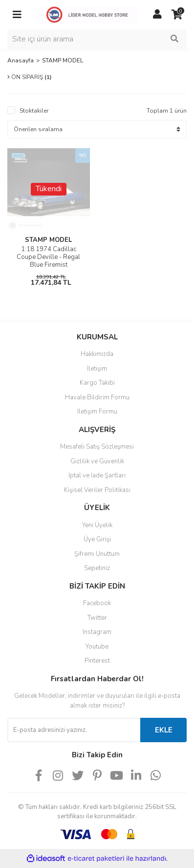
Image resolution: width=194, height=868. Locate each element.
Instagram (97, 632)
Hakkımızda (97, 354)
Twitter (97, 618)
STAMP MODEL (63, 60)
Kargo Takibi (97, 383)
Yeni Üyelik (97, 525)
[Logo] (87, 14)
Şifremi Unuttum (97, 554)
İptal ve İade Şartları (97, 475)
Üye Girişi (97, 539)
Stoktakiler (34, 111)
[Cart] (177, 15)
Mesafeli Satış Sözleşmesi (97, 447)
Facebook (97, 603)
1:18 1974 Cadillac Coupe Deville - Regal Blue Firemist (48, 257)
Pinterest (97, 661)
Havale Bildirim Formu (97, 397)
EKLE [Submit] (164, 730)
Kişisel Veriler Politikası (97, 490)
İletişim (97, 369)
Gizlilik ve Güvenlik (97, 461)
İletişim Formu (97, 412)
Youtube (97, 647)
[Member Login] (157, 15)
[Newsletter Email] (74, 730)
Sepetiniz (97, 568)
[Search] (97, 39)
